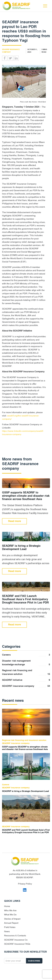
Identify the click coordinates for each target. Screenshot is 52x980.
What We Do (10, 915)
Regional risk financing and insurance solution (26, 673)
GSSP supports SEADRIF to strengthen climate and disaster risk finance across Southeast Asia (26, 496)
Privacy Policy (25, 884)
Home (7, 906)
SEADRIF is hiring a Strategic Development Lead (21, 548)
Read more (15, 521)
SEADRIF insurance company (26, 686)
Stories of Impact (12, 919)
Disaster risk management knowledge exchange (26, 663)
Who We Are (10, 910)
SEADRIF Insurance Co (16, 940)
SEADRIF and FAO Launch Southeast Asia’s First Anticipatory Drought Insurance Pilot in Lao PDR (25, 599)
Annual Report (11, 923)
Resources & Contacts (15, 935)
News (7, 931)
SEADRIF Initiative (26, 680)
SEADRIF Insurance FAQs (17, 944)
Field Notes (10, 927)
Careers (26, 655)
